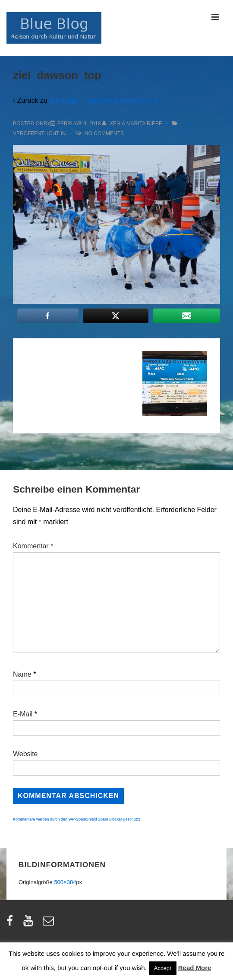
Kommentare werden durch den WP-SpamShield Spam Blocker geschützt (76, 819)
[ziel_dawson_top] (79, 124)
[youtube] (30, 924)
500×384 (65, 882)
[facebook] (12, 924)
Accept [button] (163, 968)
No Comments (104, 134)
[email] (49, 924)
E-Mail (23, 714)
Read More (195, 968)
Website (25, 754)
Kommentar (33, 546)
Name (22, 674)
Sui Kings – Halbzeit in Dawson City (104, 100)
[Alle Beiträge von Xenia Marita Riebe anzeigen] (133, 124)
